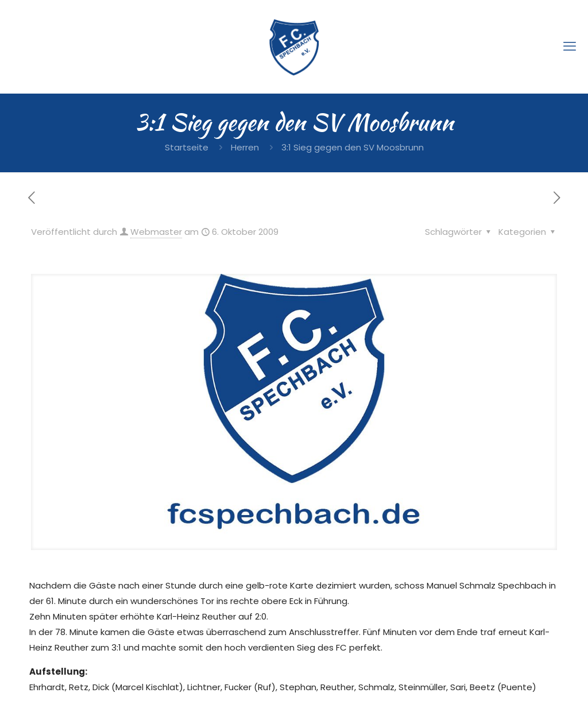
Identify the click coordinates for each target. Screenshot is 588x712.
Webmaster (156, 232)
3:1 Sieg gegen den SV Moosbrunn (353, 147)
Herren (245, 147)
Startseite (187, 147)
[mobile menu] (570, 47)
